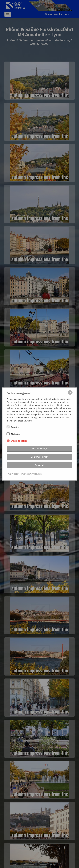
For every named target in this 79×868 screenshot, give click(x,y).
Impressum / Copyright (32, 474)
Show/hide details (19, 441)
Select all (39, 465)
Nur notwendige (40, 449)
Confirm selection (39, 457)
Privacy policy (13, 474)
